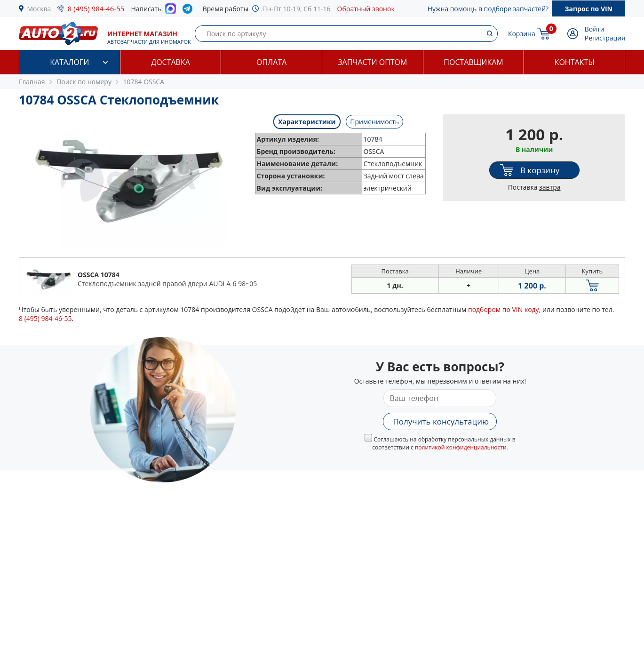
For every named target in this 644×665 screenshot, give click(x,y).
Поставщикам (473, 62)
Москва (39, 9)
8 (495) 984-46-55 (96, 8)
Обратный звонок (366, 9)
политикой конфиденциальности (461, 447)
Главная (32, 82)
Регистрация (605, 38)
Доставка (171, 62)
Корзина (522, 34)
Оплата (271, 62)
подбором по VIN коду (504, 309)
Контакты (575, 62)
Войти (595, 29)
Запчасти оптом (372, 62)
